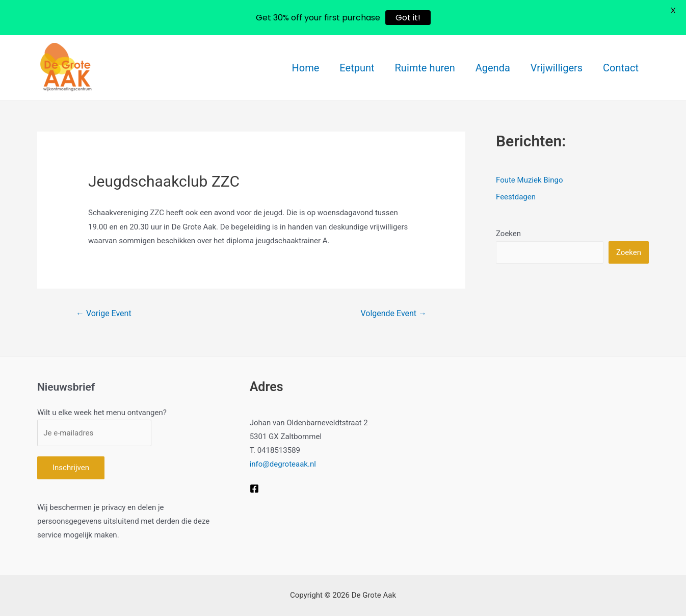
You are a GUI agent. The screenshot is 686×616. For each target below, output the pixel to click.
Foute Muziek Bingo (530, 180)
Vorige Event (104, 313)
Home (306, 68)
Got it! (408, 18)
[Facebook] (254, 489)
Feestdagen (516, 197)
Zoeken (508, 234)
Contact (621, 68)
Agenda (493, 68)
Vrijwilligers (557, 68)
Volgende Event (393, 313)
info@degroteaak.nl (283, 464)
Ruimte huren (425, 68)
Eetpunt (357, 68)
